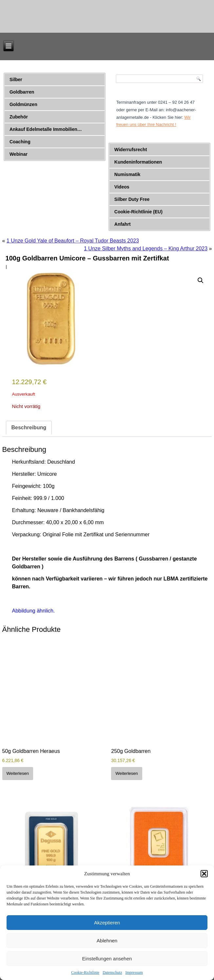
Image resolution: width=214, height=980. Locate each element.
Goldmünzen (23, 104)
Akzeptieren (107, 923)
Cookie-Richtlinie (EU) (138, 212)
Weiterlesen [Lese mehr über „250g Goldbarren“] (126, 773)
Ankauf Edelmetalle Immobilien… (46, 129)
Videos (122, 187)
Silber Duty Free (132, 199)
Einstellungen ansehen (107, 959)
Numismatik (127, 174)
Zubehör (19, 117)
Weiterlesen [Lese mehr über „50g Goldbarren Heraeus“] (18, 773)
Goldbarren (22, 92)
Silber (16, 80)
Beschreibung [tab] (29, 428)
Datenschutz (112, 972)
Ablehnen (107, 941)
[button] (204, 874)
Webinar (19, 154)
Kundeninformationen (138, 162)
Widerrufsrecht (131, 150)
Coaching (20, 142)
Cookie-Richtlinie (85, 972)
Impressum (134, 972)
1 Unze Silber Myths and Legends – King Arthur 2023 (146, 249)
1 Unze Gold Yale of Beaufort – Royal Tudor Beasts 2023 (73, 241)
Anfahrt (123, 224)
